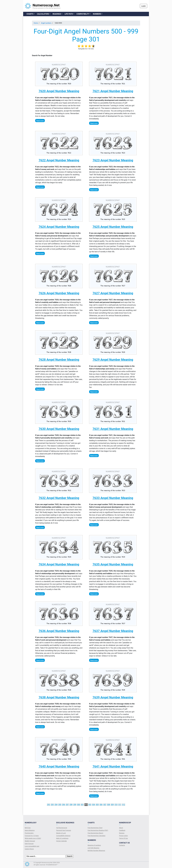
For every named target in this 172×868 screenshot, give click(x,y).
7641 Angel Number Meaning (113, 766)
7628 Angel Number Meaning (59, 360)
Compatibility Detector (63, 836)
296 (63, 805)
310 (116, 805)
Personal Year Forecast (64, 830)
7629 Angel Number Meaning (113, 360)
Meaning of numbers (94, 845)
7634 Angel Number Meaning (59, 564)
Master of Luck (61, 833)
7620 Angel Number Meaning (59, 91)
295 (60, 805)
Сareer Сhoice (29, 849)
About (121, 828)
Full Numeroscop (62, 828)
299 (75, 805)
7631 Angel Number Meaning (113, 429)
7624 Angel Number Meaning (59, 227)
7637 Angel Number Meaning (113, 631)
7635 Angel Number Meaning (113, 564)
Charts (30, 14)
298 (71, 805)
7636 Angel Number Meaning (59, 631)
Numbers (97, 14)
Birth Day (28, 828)
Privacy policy (124, 836)
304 (94, 805)
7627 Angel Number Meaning (113, 293)
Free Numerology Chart (95, 828)
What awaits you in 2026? (33, 838)
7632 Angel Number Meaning (59, 498)
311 (120, 805)
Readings (57, 14)
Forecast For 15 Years (32, 836)
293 (52, 805)
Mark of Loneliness (62, 838)
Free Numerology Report (95, 833)
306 (101, 805)
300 (78, 805)
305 (97, 805)
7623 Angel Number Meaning (113, 160)
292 (48, 805)
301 (82, 805)
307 (105, 805)
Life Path (69, 14)
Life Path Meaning (94, 848)
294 (56, 805)
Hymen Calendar (62, 841)
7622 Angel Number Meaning (59, 160)
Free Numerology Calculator (97, 836)
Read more (40, 121)
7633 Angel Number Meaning (113, 498)
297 (67, 805)
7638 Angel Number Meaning (59, 697)
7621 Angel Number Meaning (113, 91)
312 (124, 805)
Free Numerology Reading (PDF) (98, 830)
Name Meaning (30, 830)
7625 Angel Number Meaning (113, 227)
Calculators (43, 14)
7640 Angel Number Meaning (59, 766)
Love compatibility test (32, 846)
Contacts (122, 845)
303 (90, 805)
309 (112, 805)
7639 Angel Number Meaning (113, 697)
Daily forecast (29, 844)
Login (143, 6)
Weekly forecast (30, 841)
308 (109, 805)
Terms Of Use (123, 838)
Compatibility (83, 14)
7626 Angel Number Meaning (59, 293)
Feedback (122, 830)
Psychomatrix (29, 833)
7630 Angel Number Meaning (59, 429)
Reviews (122, 833)
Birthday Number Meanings (96, 851)
